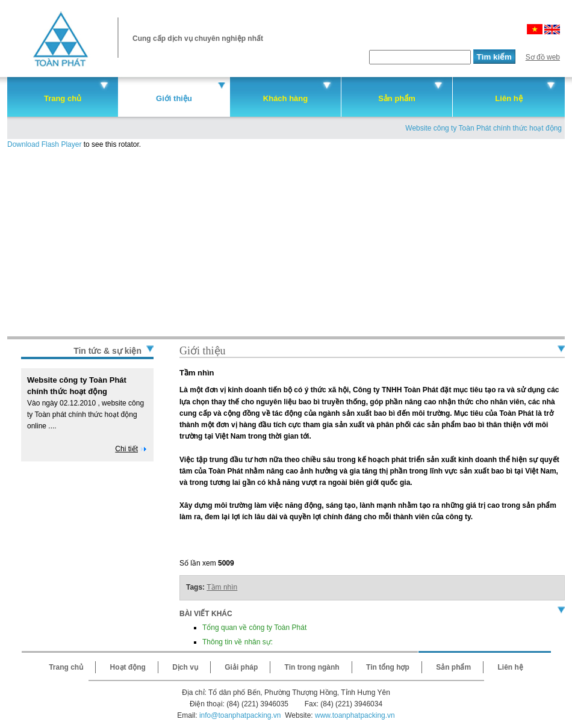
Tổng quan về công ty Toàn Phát (254, 628)
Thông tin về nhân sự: (238, 642)
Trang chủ (63, 98)
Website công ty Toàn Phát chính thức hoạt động (483, 128)
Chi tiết (126, 449)
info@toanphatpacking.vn (240, 715)
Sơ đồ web (543, 57)
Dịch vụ (185, 667)
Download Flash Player (44, 144)
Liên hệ (508, 98)
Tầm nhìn (222, 587)
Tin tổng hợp (388, 667)
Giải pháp (241, 667)
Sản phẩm (397, 98)
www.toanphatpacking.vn (355, 715)
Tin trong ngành (312, 667)
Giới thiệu (174, 98)
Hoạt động (128, 667)
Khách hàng (285, 98)
